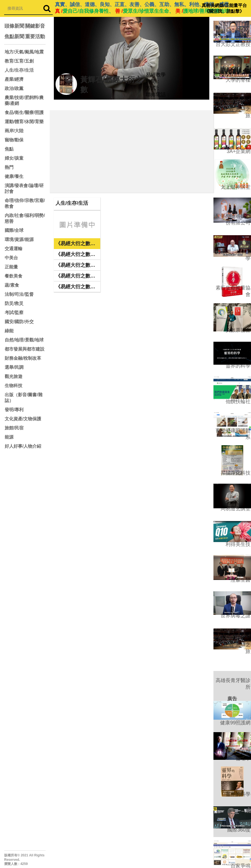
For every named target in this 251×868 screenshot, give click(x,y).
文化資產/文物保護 (23, 419)
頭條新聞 (14, 26)
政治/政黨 (14, 88)
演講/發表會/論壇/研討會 (24, 188)
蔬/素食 (12, 285)
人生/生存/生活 (19, 70)
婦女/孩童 (14, 158)
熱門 (9, 167)
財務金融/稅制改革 (23, 358)
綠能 (9, 331)
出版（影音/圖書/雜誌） (24, 398)
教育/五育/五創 (19, 61)
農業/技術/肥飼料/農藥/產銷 (24, 100)
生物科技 (14, 386)
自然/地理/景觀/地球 (24, 340)
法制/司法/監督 (19, 294)
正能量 (11, 267)
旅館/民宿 (14, 428)
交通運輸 (14, 249)
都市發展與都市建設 (25, 349)
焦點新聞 (14, 37)
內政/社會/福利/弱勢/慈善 (25, 218)
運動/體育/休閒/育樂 (24, 122)
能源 (9, 437)
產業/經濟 (14, 79)
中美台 (11, 258)
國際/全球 (14, 230)
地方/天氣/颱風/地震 (24, 52)
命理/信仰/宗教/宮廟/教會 (25, 203)
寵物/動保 (14, 140)
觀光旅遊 (14, 376)
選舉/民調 (14, 367)
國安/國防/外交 (19, 322)
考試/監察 (14, 313)
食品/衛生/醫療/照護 (24, 112)
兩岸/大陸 (14, 131)
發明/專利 (14, 410)
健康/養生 (14, 176)
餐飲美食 (14, 276)
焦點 (9, 149)
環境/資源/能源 (19, 239)
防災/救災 (14, 303)
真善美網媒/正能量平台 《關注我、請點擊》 (224, 8)
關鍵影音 (35, 26)
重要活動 (35, 37)
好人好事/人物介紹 (23, 446)
